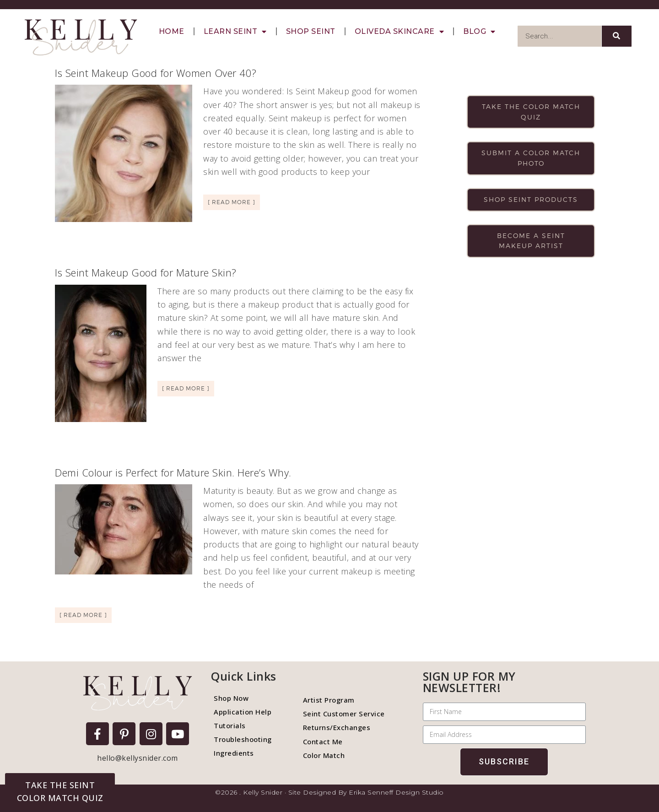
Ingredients (234, 753)
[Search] (617, 36)
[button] (60, 791)
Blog (479, 32)
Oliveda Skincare (400, 32)
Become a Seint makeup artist (531, 241)
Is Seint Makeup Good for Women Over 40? (156, 73)
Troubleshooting (243, 739)
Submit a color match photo (531, 158)
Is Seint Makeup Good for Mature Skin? (146, 272)
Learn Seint (235, 32)
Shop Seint (311, 31)
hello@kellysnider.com (138, 758)
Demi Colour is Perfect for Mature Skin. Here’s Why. (173, 472)
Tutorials (230, 725)
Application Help (243, 712)
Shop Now (231, 698)
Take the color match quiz (531, 112)
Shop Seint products (531, 199)
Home (172, 31)
